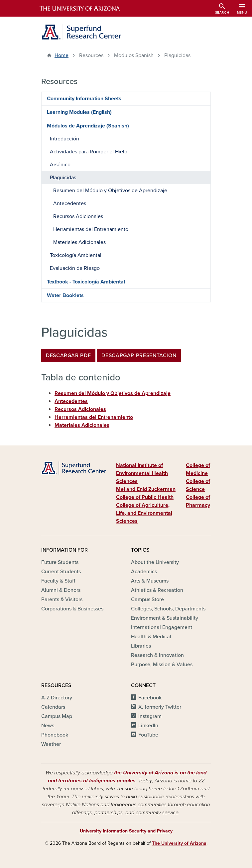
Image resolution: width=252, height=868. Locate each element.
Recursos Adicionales (80, 409)
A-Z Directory (57, 698)
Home (62, 55)
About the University (155, 562)
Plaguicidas (63, 178)
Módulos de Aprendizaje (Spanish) (88, 126)
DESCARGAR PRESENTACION (139, 355)
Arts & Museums (150, 581)
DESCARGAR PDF (68, 355)
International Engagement (162, 627)
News (48, 726)
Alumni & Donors (61, 590)
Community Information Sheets (84, 99)
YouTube (148, 735)
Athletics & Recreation (157, 590)
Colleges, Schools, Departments (168, 609)
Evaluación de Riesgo (75, 268)
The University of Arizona (179, 843)
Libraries (141, 646)
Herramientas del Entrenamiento (94, 417)
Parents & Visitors (62, 599)
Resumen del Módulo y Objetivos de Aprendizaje (113, 393)
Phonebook (55, 735)
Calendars (53, 707)
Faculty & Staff (58, 581)
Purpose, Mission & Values (162, 665)
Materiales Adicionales (82, 425)
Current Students (61, 572)
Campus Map (57, 716)
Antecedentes (71, 401)
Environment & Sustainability (165, 618)
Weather (51, 744)
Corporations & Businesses (72, 609)
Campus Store (147, 599)
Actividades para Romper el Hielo (89, 152)
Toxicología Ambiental (76, 255)
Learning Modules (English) (79, 112)
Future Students (60, 562)
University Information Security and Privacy (126, 831)
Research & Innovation (157, 655)
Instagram (150, 716)
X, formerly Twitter (160, 707)
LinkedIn (148, 726)
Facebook (150, 698)
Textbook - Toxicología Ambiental (86, 282)
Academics (144, 572)
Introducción (64, 139)
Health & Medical (151, 637)
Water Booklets (65, 295)
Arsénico (60, 165)
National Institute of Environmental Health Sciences (142, 473)
